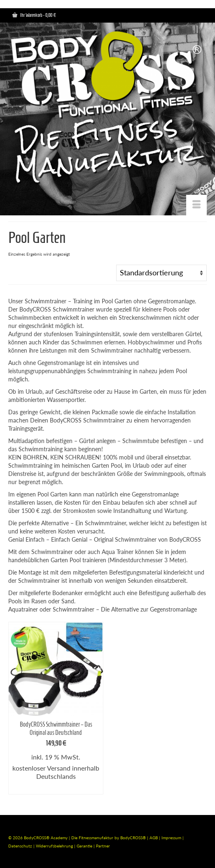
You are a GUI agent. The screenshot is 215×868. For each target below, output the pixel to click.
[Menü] (196, 205)
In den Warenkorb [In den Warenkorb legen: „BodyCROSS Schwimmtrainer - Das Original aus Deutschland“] (56, 788)
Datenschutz (21, 846)
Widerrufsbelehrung (55, 846)
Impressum (171, 838)
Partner (103, 846)
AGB (154, 838)
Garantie (85, 846)
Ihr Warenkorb (34, 15)
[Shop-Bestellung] (161, 273)
